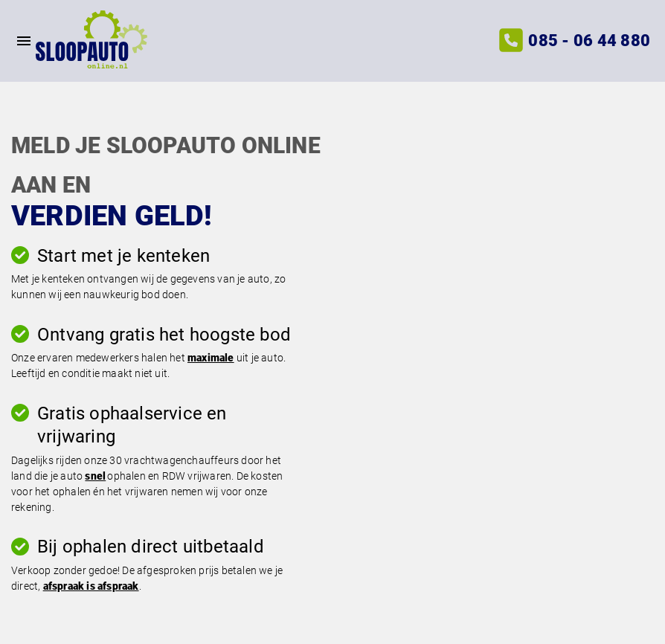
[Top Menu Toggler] (18, 41)
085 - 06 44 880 (589, 41)
